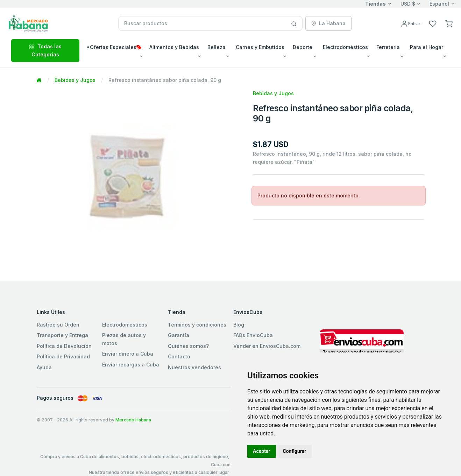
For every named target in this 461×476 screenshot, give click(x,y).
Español (439, 4)
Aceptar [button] (262, 451)
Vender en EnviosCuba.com (267, 346)
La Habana (328, 23)
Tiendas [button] (375, 4)
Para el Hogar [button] (427, 47)
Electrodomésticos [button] (345, 47)
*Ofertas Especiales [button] (114, 47)
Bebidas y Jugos (75, 80)
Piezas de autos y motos (124, 339)
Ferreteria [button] (388, 47)
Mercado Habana (133, 420)
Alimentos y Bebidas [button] (174, 47)
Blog (239, 325)
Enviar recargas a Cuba (131, 365)
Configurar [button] (295, 451)
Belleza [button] (217, 47)
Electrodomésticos (125, 325)
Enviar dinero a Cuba (128, 354)
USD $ (408, 4)
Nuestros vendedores (194, 367)
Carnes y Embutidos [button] (260, 47)
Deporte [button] (303, 47)
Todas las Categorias (45, 50)
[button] (449, 23)
